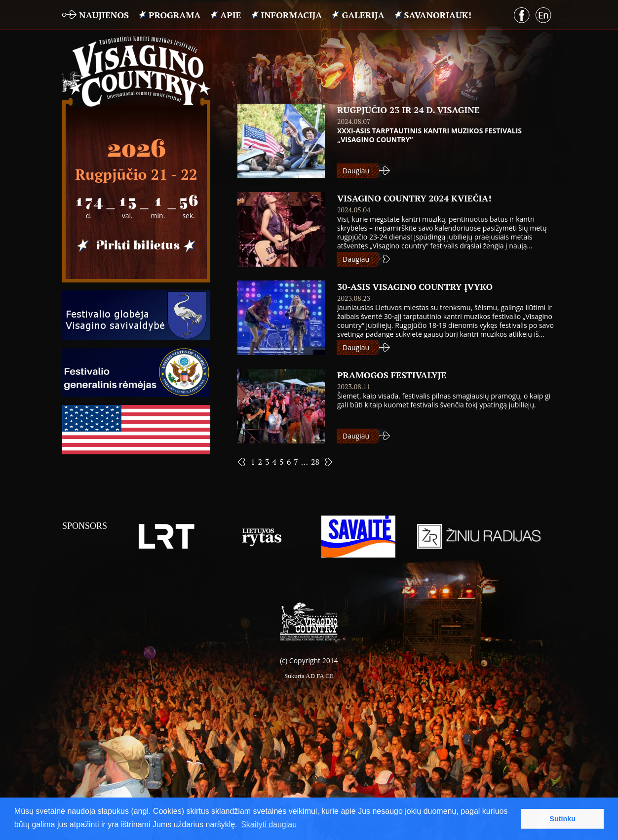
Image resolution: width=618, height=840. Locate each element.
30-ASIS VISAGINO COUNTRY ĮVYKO (415, 286)
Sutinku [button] (562, 819)
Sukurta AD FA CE (309, 676)
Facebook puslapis (522, 15)
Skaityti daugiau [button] (269, 824)
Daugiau (356, 171)
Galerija (363, 15)
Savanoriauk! (438, 15)
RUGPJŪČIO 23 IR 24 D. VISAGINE (408, 110)
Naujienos (104, 15)
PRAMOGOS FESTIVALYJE (392, 375)
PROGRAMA (174, 15)
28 (315, 462)
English (544, 16)
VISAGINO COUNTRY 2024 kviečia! (414, 198)
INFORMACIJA (292, 15)
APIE (231, 15)
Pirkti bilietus (136, 246)
